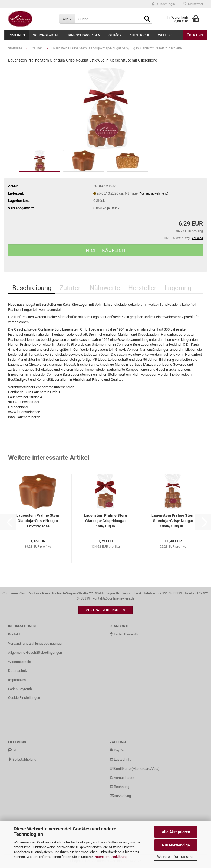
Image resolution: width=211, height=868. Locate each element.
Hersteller (142, 288)
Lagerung (178, 288)
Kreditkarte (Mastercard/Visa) (135, 769)
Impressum (17, 680)
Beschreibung (32, 288)
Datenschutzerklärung (111, 857)
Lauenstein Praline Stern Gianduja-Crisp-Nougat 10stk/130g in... (173, 521)
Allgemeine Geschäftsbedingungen (35, 653)
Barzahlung (120, 796)
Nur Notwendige (176, 845)
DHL (14, 750)
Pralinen (17, 35)
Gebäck (115, 35)
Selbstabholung (22, 759)
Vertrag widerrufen (106, 610)
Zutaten (71, 288)
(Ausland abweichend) (153, 194)
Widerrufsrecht (20, 662)
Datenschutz (18, 671)
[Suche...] (67, 19)
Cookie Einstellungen (24, 698)
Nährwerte (105, 288)
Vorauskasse (122, 778)
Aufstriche (140, 35)
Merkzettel (193, 4)
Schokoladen (45, 35)
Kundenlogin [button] (163, 4)
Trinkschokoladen (83, 35)
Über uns (195, 35)
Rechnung (119, 787)
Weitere (165, 35)
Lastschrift (120, 759)
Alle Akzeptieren (176, 832)
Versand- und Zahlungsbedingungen (36, 643)
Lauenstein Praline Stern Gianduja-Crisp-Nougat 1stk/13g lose (38, 521)
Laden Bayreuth (20, 689)
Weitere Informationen (176, 857)
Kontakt (14, 634)
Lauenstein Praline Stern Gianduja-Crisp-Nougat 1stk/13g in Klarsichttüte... (105, 521)
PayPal (117, 750)
